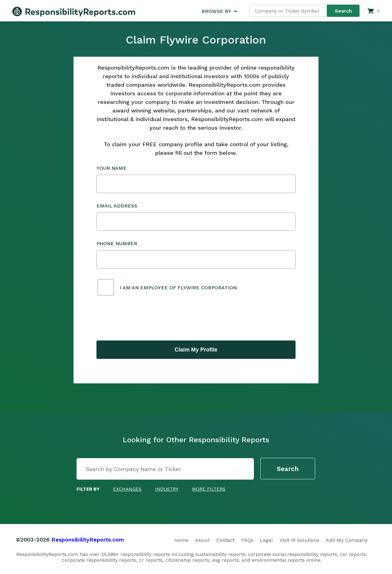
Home (181, 540)
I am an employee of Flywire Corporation (178, 288)
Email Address (196, 217)
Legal (266, 540)
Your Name (196, 179)
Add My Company (347, 540)
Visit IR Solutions (299, 540)
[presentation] (143, 319)
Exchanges (127, 489)
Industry (167, 489)
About (202, 540)
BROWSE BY (216, 11)
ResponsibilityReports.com (88, 540)
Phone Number (196, 255)
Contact (225, 540)
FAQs (247, 540)
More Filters (209, 489)
